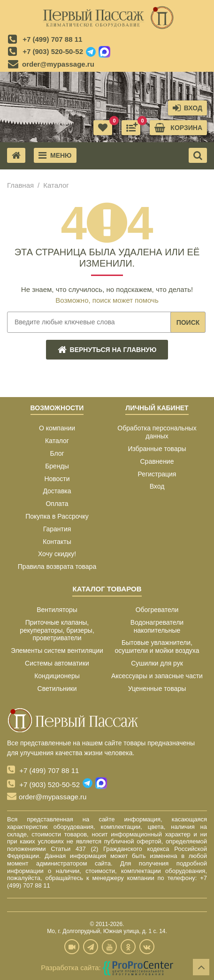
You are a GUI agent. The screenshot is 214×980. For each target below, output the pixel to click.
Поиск (188, 322)
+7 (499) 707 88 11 (52, 39)
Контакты (57, 542)
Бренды (57, 466)
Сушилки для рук (157, 663)
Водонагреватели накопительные (157, 626)
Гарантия (57, 529)
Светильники (57, 689)
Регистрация (157, 474)
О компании (57, 428)
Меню (55, 155)
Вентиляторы (57, 610)
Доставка (57, 491)
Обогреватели (157, 610)
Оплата (57, 504)
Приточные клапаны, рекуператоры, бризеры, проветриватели (57, 630)
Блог (57, 453)
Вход (157, 486)
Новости (57, 479)
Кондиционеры (57, 676)
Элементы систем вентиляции (57, 651)
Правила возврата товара (57, 567)
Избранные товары (157, 449)
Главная (20, 185)
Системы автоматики (57, 663)
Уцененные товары (157, 689)
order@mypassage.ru (58, 64)
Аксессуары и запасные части (157, 676)
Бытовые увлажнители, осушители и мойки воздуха (157, 647)
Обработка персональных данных (157, 432)
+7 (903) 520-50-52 (53, 51)
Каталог (57, 441)
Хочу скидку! (57, 554)
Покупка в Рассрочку (57, 516)
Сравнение (157, 461)
